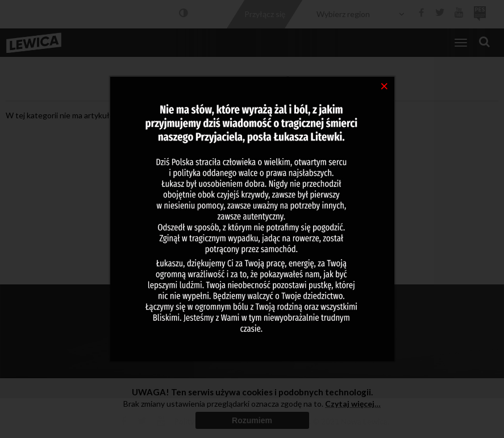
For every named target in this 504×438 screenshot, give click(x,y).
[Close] (384, 85)
